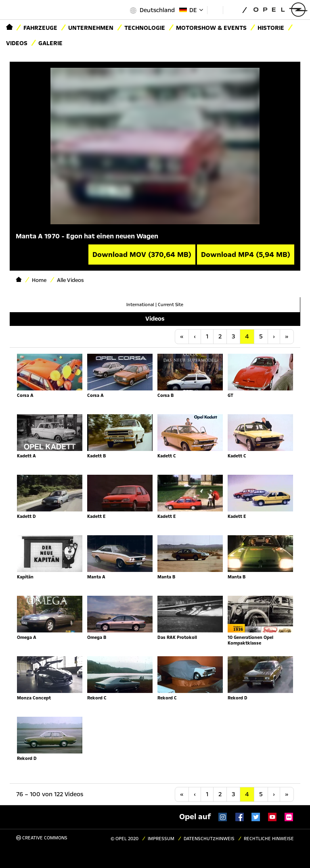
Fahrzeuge (40, 28)
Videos (17, 43)
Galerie (50, 43)
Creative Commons (42, 838)
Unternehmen (91, 28)
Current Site (171, 305)
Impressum (161, 839)
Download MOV (142, 255)
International (140, 305)
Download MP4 (246, 255)
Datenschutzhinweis (209, 839)
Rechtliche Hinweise (269, 839)
